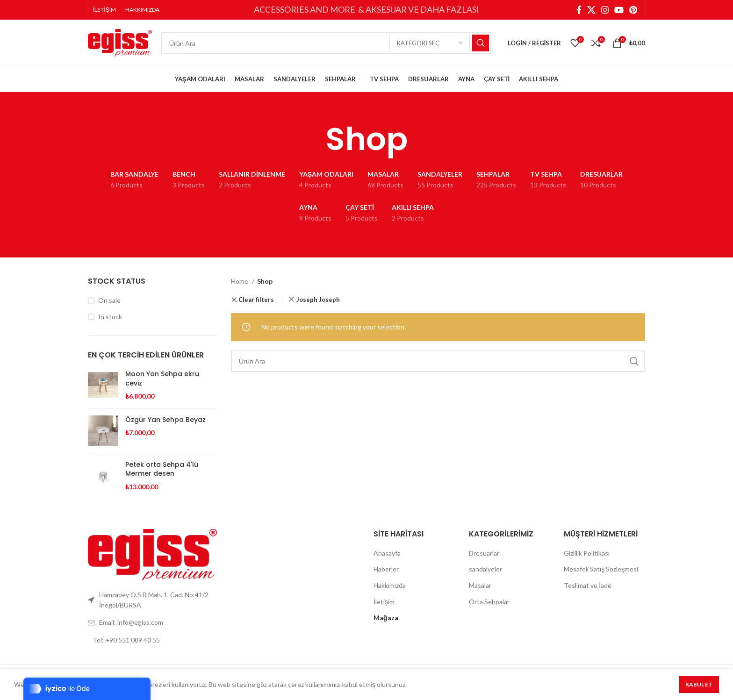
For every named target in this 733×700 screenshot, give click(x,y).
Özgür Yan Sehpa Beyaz (165, 422)
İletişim (384, 603)
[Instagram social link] (605, 10)
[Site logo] (120, 43)
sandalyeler (485, 571)
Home (240, 283)
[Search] (326, 44)
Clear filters (256, 302)
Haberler (386, 571)
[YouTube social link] (619, 10)
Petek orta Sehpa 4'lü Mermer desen (162, 471)
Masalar (480, 587)
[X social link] (591, 10)
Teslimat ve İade (588, 587)
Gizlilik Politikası (587, 555)
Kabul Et (699, 684)
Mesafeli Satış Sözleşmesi (601, 571)
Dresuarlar (484, 555)
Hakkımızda (390, 587)
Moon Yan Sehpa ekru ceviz (162, 381)
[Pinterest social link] (633, 10)
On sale (109, 302)
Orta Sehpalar (489, 603)
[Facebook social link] (579, 10)
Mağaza (386, 619)
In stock (110, 318)
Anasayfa (387, 555)
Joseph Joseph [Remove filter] (318, 301)
